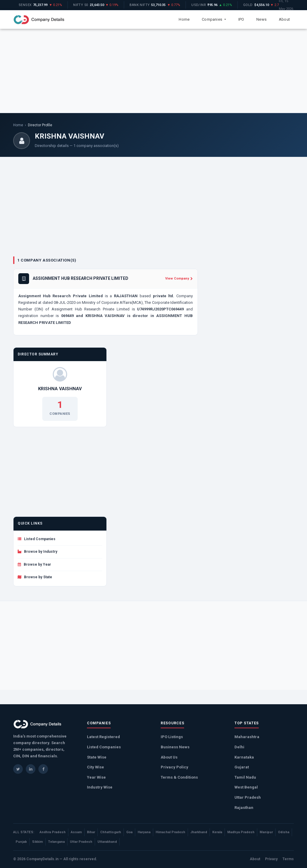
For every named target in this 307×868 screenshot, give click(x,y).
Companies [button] (212, 19)
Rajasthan (244, 808)
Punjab (21, 842)
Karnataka (244, 757)
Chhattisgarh (111, 832)
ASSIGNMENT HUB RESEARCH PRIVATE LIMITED (80, 278)
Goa (129, 832)
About (284, 19)
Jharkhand (199, 832)
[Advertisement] (153, 71)
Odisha (284, 832)
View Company (179, 278)
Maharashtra (247, 737)
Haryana (144, 832)
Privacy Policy (174, 767)
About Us (169, 757)
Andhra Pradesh (53, 832)
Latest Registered (103, 737)
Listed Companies (37, 539)
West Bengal (246, 787)
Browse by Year (34, 564)
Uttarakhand (107, 842)
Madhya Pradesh (241, 832)
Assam (76, 832)
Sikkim (37, 842)
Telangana (56, 842)
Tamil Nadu (245, 777)
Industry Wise (100, 787)
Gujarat (242, 767)
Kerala (217, 832)
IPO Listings (172, 737)
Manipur (266, 832)
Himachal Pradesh (170, 832)
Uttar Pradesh (248, 797)
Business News (175, 747)
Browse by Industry (37, 552)
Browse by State (35, 577)
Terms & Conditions (179, 777)
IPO (241, 19)
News (261, 19)
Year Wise (96, 777)
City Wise (95, 767)
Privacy (271, 859)
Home (184, 19)
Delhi (239, 747)
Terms (288, 859)
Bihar (91, 832)
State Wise (97, 757)
